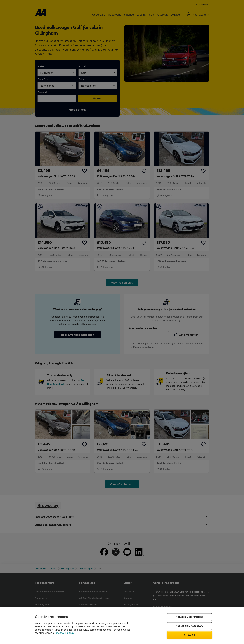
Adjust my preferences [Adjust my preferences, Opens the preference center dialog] (189, 617)
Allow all (189, 635)
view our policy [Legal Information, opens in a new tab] (65, 633)
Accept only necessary (189, 626)
